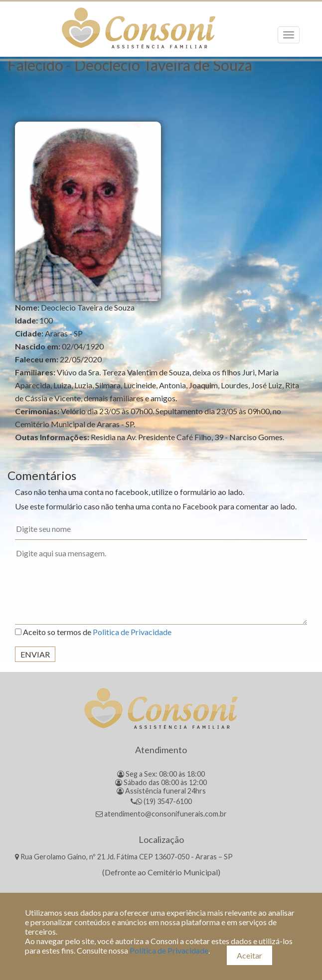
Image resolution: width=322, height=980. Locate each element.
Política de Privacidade (169, 950)
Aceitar (249, 955)
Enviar (35, 654)
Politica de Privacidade (132, 632)
